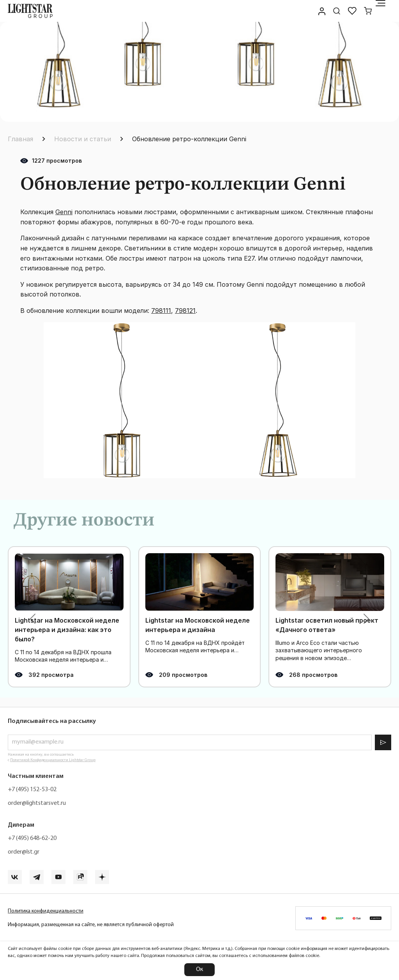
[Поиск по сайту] (337, 11)
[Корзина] (368, 11)
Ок (199, 969)
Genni (64, 212)
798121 (185, 311)
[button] (33, 619)
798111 (161, 311)
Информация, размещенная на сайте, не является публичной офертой (91, 925)
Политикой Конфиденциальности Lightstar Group (53, 760)
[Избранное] (352, 11)
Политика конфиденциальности (46, 911)
